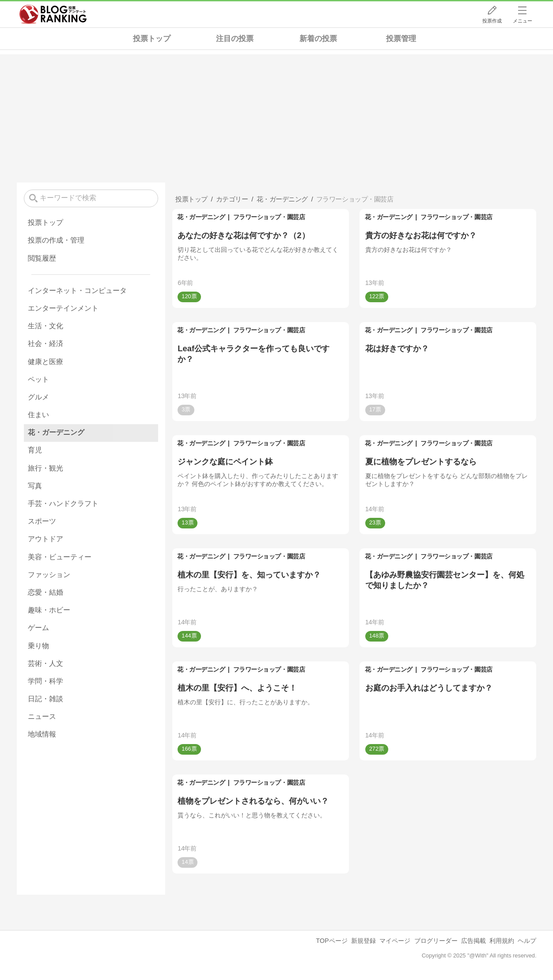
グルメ (38, 397)
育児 (35, 450)
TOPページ (331, 941)
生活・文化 (45, 326)
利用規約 (502, 941)
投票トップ (152, 39)
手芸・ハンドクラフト (63, 503)
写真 (35, 486)
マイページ (395, 941)
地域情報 (42, 734)
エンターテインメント (63, 308)
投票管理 (401, 39)
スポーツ (42, 521)
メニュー (523, 21)
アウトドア (45, 539)
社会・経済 (45, 344)
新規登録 (364, 941)
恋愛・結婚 (45, 592)
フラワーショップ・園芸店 (269, 217)
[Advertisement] (276, 116)
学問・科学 (45, 681)
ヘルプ (527, 941)
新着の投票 (318, 39)
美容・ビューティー (60, 557)
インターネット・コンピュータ (77, 291)
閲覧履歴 (42, 258)
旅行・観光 (45, 468)
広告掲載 (473, 941)
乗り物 (38, 646)
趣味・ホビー (49, 610)
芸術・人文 (45, 663)
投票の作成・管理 (56, 240)
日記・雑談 (45, 699)
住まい (38, 415)
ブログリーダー (436, 941)
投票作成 (492, 21)
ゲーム (38, 628)
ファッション (49, 575)
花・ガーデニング (201, 217)
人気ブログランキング (53, 15)
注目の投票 (235, 39)
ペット (38, 379)
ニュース (42, 716)
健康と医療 (45, 362)
